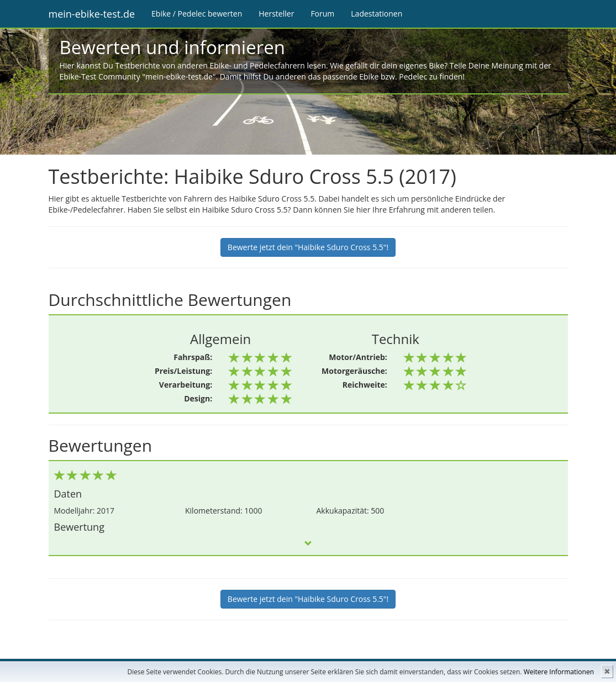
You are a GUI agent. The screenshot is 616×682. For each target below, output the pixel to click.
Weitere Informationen (559, 672)
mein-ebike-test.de (92, 14)
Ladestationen (377, 14)
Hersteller (276, 14)
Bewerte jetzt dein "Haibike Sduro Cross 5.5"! (308, 247)
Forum (322, 14)
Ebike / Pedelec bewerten (197, 14)
